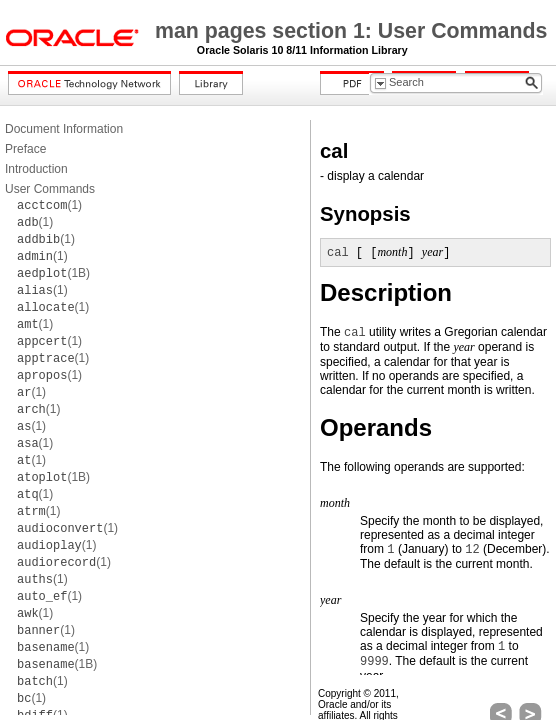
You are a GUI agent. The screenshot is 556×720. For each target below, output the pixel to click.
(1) (49, 205)
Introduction (36, 169)
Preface (25, 149)
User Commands (50, 189)
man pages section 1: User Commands (351, 31)
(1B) (53, 273)
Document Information (64, 129)
